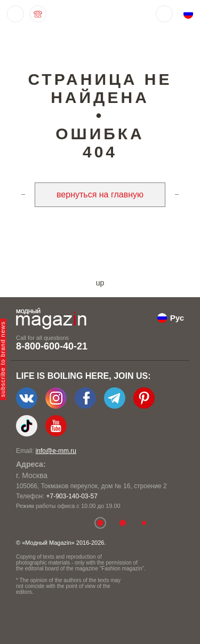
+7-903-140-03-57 (71, 496)
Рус (177, 318)
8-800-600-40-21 (52, 346)
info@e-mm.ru (56, 451)
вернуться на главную (100, 194)
